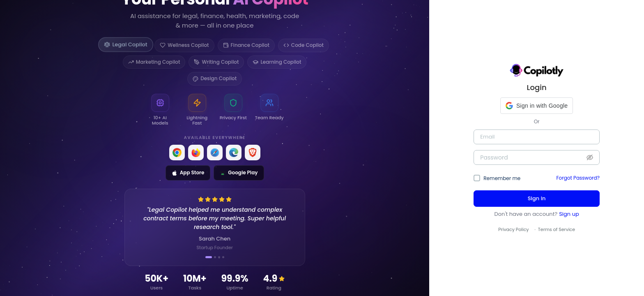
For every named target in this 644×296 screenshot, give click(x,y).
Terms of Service (557, 229)
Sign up (569, 214)
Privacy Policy (513, 229)
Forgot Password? (578, 178)
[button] (537, 106)
